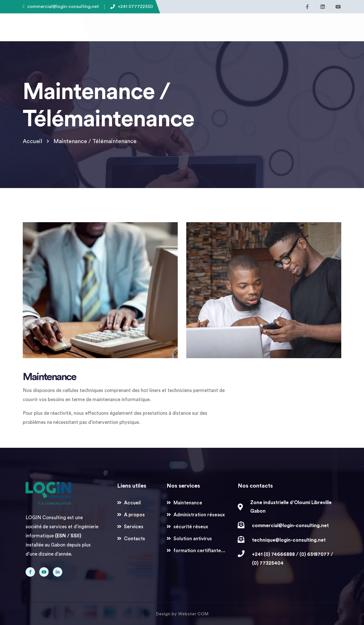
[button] (307, 26)
